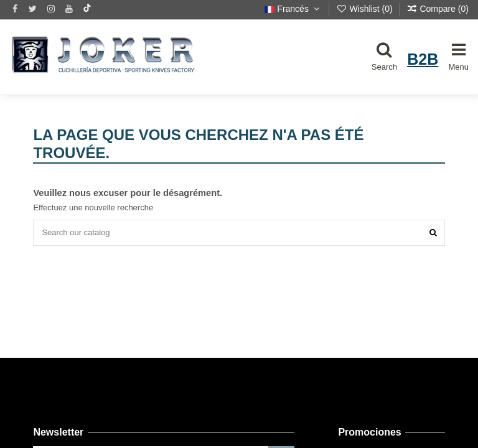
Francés (293, 9)
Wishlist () (366, 9)
